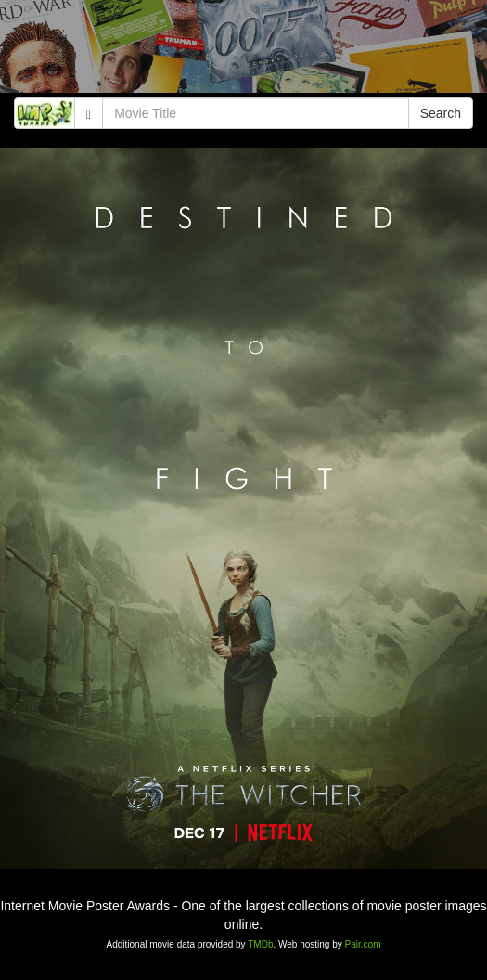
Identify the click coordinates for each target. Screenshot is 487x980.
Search (441, 113)
